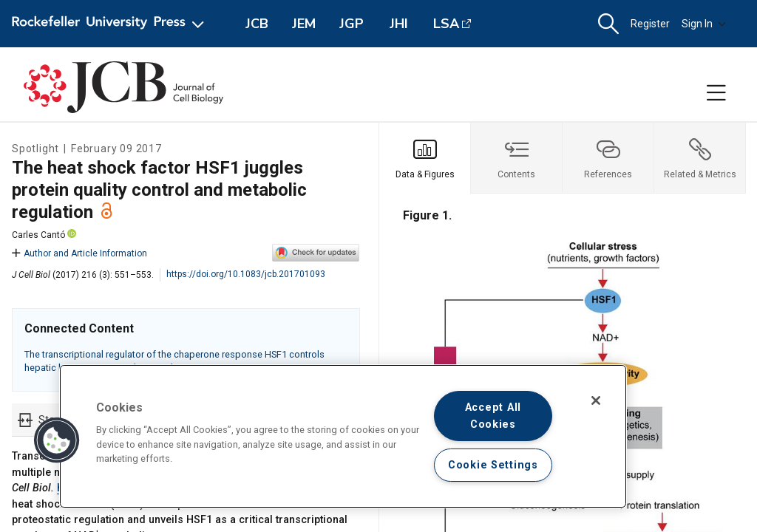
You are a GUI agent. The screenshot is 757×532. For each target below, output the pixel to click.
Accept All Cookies (493, 416)
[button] (608, 24)
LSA (446, 24)
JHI (399, 24)
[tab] (425, 158)
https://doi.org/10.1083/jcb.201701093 (246, 274)
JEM (304, 24)
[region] (343, 436)
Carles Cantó (38, 235)
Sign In (704, 24)
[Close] (596, 400)
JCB (257, 24)
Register (650, 24)
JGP (352, 24)
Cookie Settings (493, 465)
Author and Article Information (79, 253)
